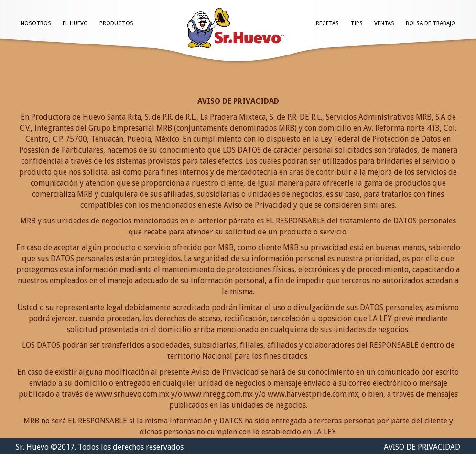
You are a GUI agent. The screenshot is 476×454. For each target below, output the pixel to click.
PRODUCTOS (116, 23)
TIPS (357, 23)
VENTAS (384, 23)
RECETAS (327, 23)
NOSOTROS (36, 23)
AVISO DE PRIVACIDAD (422, 447)
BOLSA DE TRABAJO (431, 23)
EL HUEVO (75, 23)
